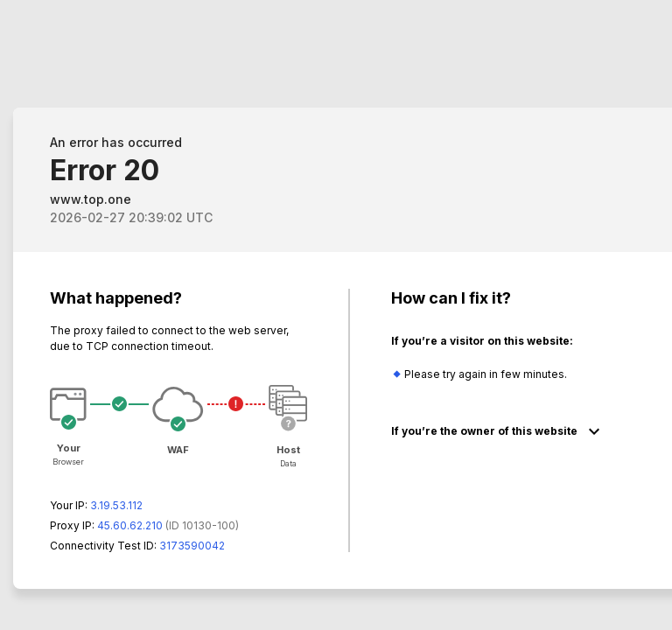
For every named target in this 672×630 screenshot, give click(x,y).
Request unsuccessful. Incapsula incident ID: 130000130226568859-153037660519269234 (336, 315)
